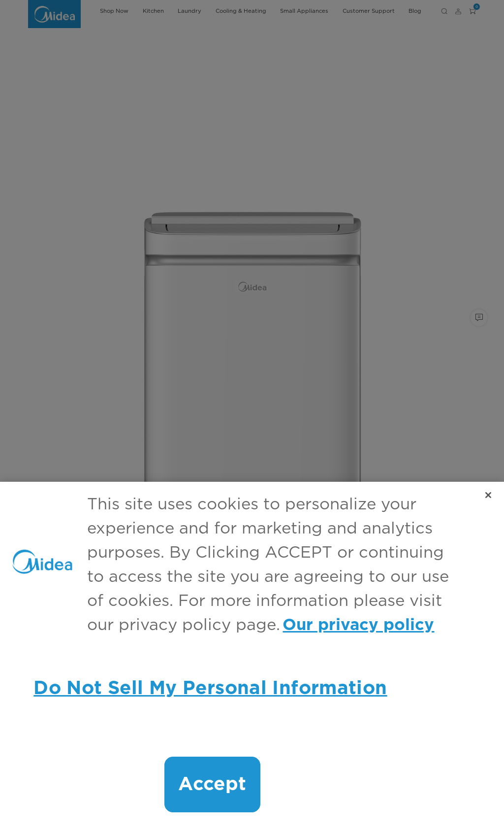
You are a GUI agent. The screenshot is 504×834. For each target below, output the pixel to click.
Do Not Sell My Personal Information (210, 688)
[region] (252, 658)
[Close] (488, 495)
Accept (212, 784)
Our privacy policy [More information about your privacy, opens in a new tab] (358, 625)
